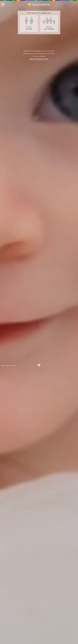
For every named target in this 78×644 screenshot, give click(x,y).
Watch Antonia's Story (39, 59)
